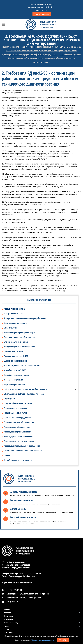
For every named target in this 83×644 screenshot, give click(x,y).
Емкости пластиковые (14, 351)
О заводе (7, 613)
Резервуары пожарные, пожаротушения (22, 446)
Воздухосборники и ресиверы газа (19, 347)
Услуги (6, 626)
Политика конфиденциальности (16, 567)
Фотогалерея (9, 633)
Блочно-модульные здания (16, 342)
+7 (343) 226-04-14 (33, 574)
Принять (63, 640)
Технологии (8, 619)
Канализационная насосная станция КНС (22, 366)
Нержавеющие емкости (14, 384)
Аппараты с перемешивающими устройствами (25, 318)
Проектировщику (20, 47)
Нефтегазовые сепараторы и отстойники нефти (25, 389)
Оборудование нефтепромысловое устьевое (24, 394)
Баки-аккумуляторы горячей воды (19, 332)
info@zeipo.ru (49, 4)
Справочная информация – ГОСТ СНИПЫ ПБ (49, 47)
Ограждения (10, 399)
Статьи (6, 629)
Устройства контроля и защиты (18, 460)
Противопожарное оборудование (19, 422)
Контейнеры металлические (17, 375)
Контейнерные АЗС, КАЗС (15, 370)
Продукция (8, 616)
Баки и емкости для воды (15, 323)
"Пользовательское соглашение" (43, 640)
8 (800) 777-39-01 (41, 10)
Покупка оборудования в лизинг (18, 403)
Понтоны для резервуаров (16, 408)
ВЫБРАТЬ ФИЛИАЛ (42, 14)
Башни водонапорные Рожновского (20, 337)
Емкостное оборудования (15, 361)
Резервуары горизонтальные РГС (18, 436)
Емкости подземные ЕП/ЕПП (16, 356)
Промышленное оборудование (18, 418)
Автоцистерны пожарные (15, 309)
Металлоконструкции (13, 380)
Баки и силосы (10, 328)
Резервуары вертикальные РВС (18, 432)
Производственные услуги (16, 413)
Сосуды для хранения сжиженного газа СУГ (23, 451)
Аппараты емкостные (13, 314)
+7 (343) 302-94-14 (50, 7)
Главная (6, 47)
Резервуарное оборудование (17, 427)
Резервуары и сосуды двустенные (19, 441)
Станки (7, 455)
